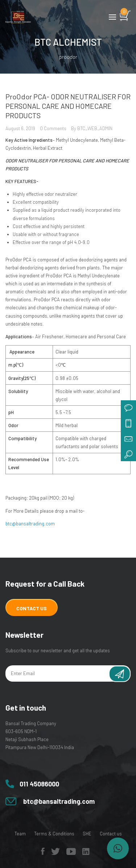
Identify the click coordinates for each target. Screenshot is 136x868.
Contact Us (32, 608)
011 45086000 (39, 784)
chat (128, 408)
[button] (118, 848)
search (128, 454)
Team (20, 834)
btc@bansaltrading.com (30, 524)
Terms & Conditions (54, 834)
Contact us (111, 834)
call (128, 423)
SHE (87, 834)
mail (128, 438)
